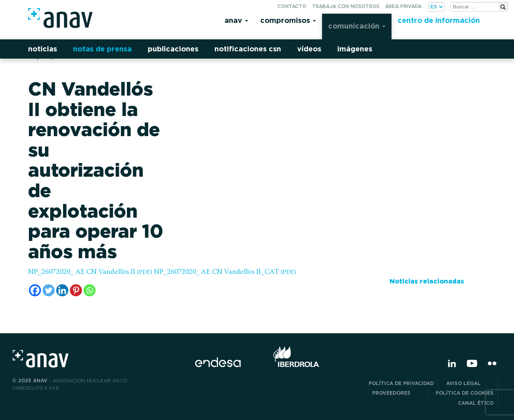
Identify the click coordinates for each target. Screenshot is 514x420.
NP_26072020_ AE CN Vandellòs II (90, 272)
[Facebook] (35, 290)
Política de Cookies (465, 393)
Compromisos (288, 20)
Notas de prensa (102, 49)
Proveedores (398, 393)
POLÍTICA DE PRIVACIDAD (401, 383)
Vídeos (309, 49)
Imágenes (355, 49)
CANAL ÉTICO (476, 403)
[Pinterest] (76, 290)
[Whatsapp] (90, 290)
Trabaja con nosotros (346, 6)
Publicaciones (173, 49)
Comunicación (357, 26)
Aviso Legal (470, 383)
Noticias (43, 49)
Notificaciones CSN (248, 49)
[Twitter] (49, 290)
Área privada (403, 6)
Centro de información (439, 20)
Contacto (292, 6)
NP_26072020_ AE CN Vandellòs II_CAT (225, 272)
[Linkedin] (62, 290)
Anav (236, 20)
